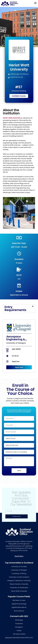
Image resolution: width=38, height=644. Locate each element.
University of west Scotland (19, 577)
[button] (35, 3)
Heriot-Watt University (12, 118)
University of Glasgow (19, 570)
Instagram (19, 627)
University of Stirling (19, 573)
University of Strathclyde (19, 588)
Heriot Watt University (19, 591)
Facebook (19, 624)
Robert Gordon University (19, 584)
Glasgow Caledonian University (19, 581)
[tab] (19, 309)
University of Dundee (19, 566)
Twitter (19, 631)
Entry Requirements (15, 309)
